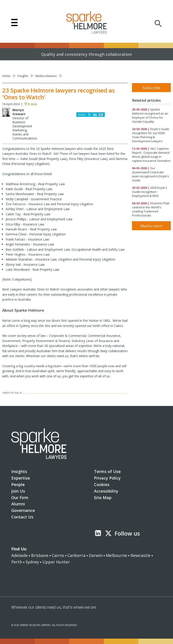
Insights (19, 471)
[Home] (6, 76)
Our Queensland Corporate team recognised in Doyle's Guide (150, 174)
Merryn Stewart (19, 112)
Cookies (102, 484)
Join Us (18, 491)
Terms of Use (107, 471)
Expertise (21, 478)
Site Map (103, 498)
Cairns (58, 555)
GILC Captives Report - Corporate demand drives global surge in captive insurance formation (151, 155)
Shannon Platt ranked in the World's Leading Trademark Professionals (151, 209)
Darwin (96, 555)
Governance (23, 510)
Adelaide (19, 555)
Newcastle (140, 555)
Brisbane (40, 555)
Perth (17, 562)
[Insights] (23, 76)
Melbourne (116, 555)
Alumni (18, 504)
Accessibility (106, 491)
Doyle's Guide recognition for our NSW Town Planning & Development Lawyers (151, 135)
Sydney (32, 562)
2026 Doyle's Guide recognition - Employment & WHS (150, 192)
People (18, 484)
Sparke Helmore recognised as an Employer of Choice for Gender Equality (150, 115)
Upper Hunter (56, 562)
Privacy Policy (107, 478)
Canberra (76, 555)
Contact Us (22, 517)
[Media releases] (46, 76)
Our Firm (20, 498)
